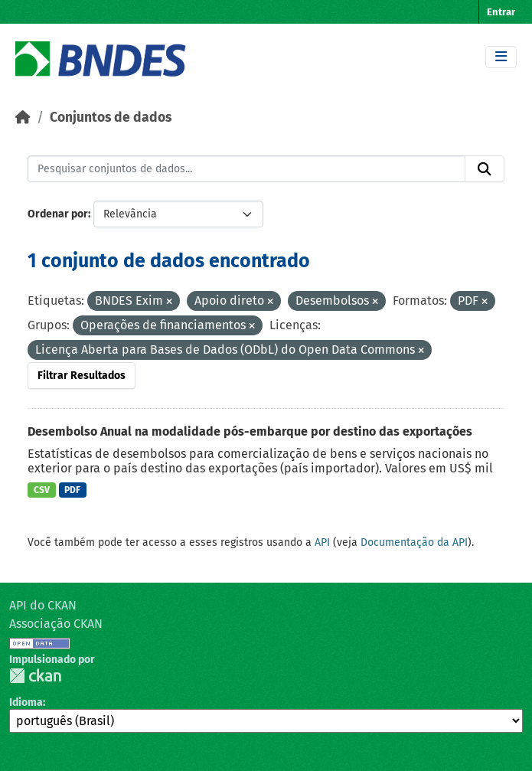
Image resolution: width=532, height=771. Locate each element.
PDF (72, 490)
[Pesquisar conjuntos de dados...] (246, 169)
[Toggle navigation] (501, 57)
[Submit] (485, 169)
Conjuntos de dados (111, 118)
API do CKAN (43, 605)
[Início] (23, 118)
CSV (42, 490)
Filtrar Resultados (82, 376)
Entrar (501, 12)
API (322, 542)
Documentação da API (414, 542)
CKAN (35, 676)
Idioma (26, 702)
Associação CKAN (56, 624)
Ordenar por (58, 214)
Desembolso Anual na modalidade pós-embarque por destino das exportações (250, 431)
